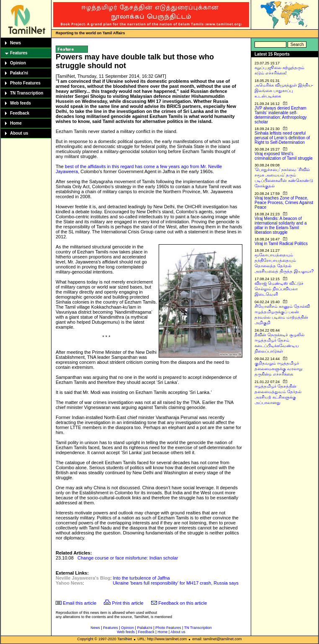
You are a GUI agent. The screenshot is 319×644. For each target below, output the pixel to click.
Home (16, 123)
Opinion (18, 63)
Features (19, 53)
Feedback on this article (183, 603)
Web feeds (21, 103)
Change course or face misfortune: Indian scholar (128, 558)
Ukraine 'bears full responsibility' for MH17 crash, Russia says (176, 583)
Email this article (80, 603)
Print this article (128, 603)
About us (19, 133)
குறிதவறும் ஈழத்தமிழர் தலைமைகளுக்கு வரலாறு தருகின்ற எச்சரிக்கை (278, 369)
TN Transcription (27, 93)
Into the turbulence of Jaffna (141, 578)
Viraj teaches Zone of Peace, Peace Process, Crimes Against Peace (284, 203)
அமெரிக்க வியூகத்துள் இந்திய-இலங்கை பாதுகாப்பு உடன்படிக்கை (284, 91)
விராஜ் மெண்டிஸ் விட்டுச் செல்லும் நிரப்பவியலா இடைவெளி (279, 289)
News (15, 43)
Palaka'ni (19, 73)
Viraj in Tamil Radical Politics (281, 244)
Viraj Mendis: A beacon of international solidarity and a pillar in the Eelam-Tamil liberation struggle (281, 225)
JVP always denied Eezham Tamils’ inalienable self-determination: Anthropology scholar (281, 115)
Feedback (20, 113)
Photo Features (25, 83)
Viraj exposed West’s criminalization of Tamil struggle (284, 156)
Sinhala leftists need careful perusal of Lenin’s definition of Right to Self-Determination (282, 138)
